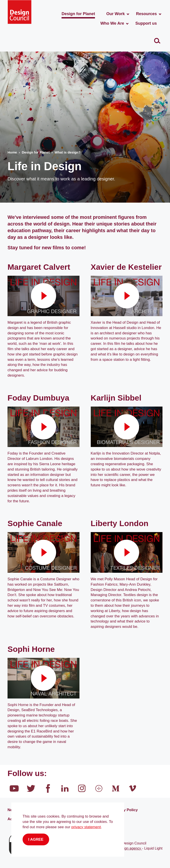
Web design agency (126, 848)
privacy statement (86, 827)
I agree (36, 839)
